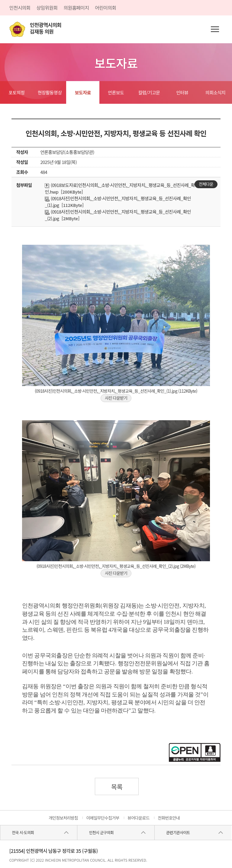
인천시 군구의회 (101, 832)
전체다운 (206, 184)
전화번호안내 (169, 818)
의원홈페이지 (76, 8)
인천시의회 (20, 8)
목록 (117, 787)
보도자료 (83, 92)
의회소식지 (216, 92)
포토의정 (16, 92)
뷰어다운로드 (139, 818)
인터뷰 (182, 92)
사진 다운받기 (116, 398)
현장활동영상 (50, 92)
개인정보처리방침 (63, 818)
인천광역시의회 (46, 28)
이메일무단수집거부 (103, 818)
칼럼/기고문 (149, 92)
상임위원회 (47, 8)
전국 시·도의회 (23, 832)
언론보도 (116, 92)
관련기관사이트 (178, 832)
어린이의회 (105, 8)
